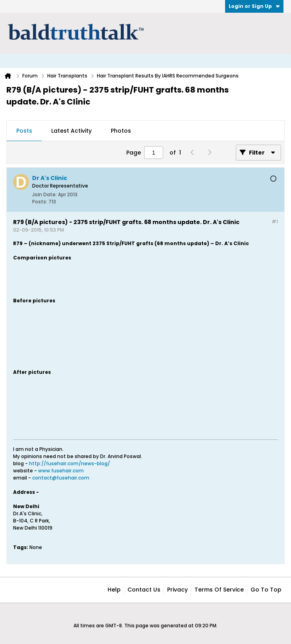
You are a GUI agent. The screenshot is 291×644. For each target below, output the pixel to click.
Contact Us (144, 590)
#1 (275, 221)
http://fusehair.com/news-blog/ (69, 463)
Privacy (177, 590)
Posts (24, 131)
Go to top (266, 590)
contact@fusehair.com (61, 478)
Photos (121, 131)
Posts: (40, 202)
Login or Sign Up (254, 6)
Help (114, 590)
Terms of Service (219, 590)
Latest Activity (71, 131)
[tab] (24, 131)
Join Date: (44, 194)
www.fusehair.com (61, 471)
